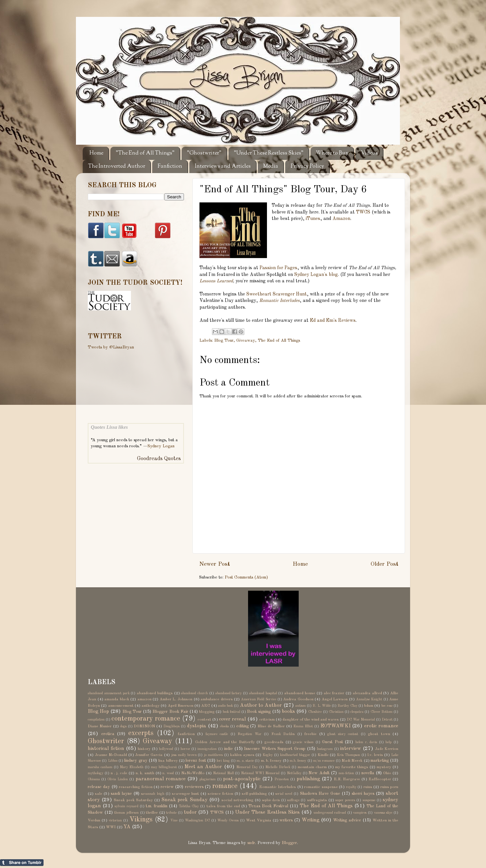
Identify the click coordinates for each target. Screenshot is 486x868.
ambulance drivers (217, 699)
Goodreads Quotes (159, 459)
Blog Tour (224, 341)
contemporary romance (146, 719)
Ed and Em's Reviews (333, 320)
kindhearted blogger (295, 755)
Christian (336, 712)
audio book (225, 706)
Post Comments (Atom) (246, 577)
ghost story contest (343, 734)
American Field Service (259, 699)
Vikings (141, 820)
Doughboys (171, 726)
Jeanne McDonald (111, 755)
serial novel (284, 794)
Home (96, 153)
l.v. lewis (375, 755)
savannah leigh (153, 794)
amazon (144, 699)
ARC (206, 706)
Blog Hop (98, 711)
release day (99, 787)
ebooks (224, 726)
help (388, 742)
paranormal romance (161, 779)
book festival (232, 712)
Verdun (94, 820)
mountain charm (312, 767)
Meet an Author (203, 767)
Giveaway (246, 341)
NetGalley (294, 773)
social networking (237, 800)
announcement (121, 706)
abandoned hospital (263, 693)
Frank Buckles (283, 734)
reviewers (194, 787)
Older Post (384, 564)
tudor (190, 812)
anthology (151, 706)
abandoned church (194, 693)
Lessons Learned (216, 281)
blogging (207, 712)
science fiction (220, 794)
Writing (310, 820)
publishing (308, 779)
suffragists (317, 800)
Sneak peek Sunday (184, 800)
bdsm (369, 706)
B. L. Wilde (322, 706)
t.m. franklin (157, 806)
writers (286, 820)
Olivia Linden (118, 779)
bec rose (387, 706)
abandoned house (300, 693)
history (144, 749)
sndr (251, 843)
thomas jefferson (126, 813)
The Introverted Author (117, 166)
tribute (171, 813)
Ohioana (94, 779)
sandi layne (121, 794)
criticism (267, 720)
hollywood (166, 749)
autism (301, 706)
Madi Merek (352, 761)
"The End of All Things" (145, 153)
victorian (115, 820)
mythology (96, 773)
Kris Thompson (348, 755)
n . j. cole (119, 773)
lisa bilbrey (168, 761)
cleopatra (357, 712)
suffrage (293, 800)
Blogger (289, 843)
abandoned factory (229, 693)
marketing (380, 761)
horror (185, 749)
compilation (96, 720)
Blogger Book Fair (170, 712)
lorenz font (196, 761)
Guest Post (332, 742)
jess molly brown (184, 755)
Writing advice (347, 820)
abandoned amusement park (109, 693)
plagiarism (208, 779)
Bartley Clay (347, 706)
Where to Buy (332, 153)
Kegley (268, 755)
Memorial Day (247, 767)
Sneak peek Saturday (133, 800)
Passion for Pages (278, 268)
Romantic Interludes (279, 301)
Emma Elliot (303, 726)
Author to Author (261, 705)
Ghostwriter (106, 741)
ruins (368, 787)
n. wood (168, 773)
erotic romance (381, 726)
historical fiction (106, 749)
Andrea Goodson (298, 699)
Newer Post (214, 564)
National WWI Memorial (260, 773)
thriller (152, 813)
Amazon (341, 219)
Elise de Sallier (271, 726)
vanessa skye (383, 813)
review (167, 787)
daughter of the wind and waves (311, 720)
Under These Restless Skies (267, 812)
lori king (223, 761)
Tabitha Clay (189, 806)
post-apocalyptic (242, 779)
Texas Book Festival (268, 806)
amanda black (117, 699)
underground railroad (330, 813)
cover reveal (233, 719)
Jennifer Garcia (149, 755)
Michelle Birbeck (278, 767)
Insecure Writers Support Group (275, 749)
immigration (207, 749)
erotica (108, 734)
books (288, 711)
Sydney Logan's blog (316, 275)
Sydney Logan (161, 446)
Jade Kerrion (387, 749)
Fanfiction (170, 166)
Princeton (282, 779)
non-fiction (346, 773)
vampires (360, 813)
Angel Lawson (335, 699)
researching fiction (136, 787)
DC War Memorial (361, 720)
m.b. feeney (298, 761)
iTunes (313, 219)
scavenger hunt (185, 794)
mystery (384, 767)
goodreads (274, 742)
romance (225, 786)
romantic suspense (321, 787)
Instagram (325, 749)
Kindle (323, 755)
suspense (369, 800)
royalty (351, 787)
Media (271, 166)
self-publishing (254, 794)
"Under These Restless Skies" (269, 153)
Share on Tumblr (22, 863)
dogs (123, 726)
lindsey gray (136, 761)
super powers (345, 800)
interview (351, 749)
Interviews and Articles (223, 166)
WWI (111, 827)
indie (228, 749)
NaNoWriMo (193, 773)
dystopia (197, 726)
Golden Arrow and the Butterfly (225, 742)
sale (99, 794)
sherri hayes (363, 794)
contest (204, 720)
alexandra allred (367, 693)
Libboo (113, 761)
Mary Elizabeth (132, 767)
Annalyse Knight (369, 699)
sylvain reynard (127, 806)
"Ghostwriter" (204, 153)
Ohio (387, 773)
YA (127, 827)
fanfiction (186, 734)
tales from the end (223, 806)
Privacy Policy (307, 166)
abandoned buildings (155, 693)
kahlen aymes (242, 755)
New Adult (319, 773)
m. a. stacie (245, 761)
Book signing (259, 712)
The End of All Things (279, 341)
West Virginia (259, 820)
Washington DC (197, 820)
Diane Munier (100, 726)
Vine (174, 820)
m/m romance (324, 761)
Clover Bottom (382, 712)
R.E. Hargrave (347, 779)
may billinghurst (164, 767)
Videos (369, 153)
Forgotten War (250, 734)
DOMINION (144, 726)
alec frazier (334, 693)
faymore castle (217, 734)
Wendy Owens (228, 820)
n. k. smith (145, 773)
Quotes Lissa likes (109, 427)
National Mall (223, 773)
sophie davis (271, 800)
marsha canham (100, 767)
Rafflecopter (380, 779)
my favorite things (352, 767)
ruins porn (389, 787)
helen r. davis (366, 742)
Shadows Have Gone (320, 794)
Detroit (387, 720)
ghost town (379, 734)
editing (242, 726)
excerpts (141, 733)
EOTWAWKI (335, 726)
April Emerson (181, 706)
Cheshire (315, 712)
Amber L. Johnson (176, 699)
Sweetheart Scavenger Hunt (277, 294)
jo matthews (213, 755)
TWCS (363, 212)
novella (368, 773)
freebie (310, 734)
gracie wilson (303, 742)
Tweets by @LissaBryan (111, 347)
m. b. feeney (271, 761)
